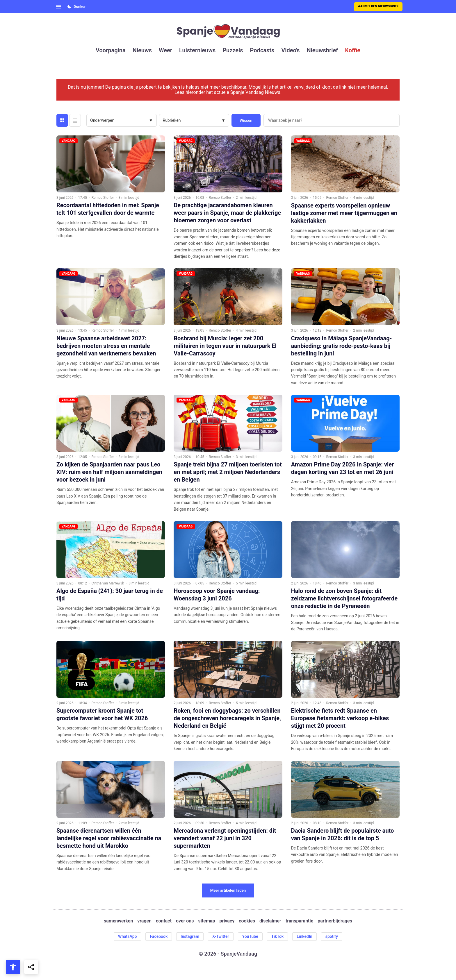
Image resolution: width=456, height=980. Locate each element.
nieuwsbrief (323, 50)
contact (164, 921)
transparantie (299, 921)
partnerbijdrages (335, 921)
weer (165, 50)
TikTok (278, 936)
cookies (247, 921)
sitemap (207, 921)
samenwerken (118, 921)
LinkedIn (304, 936)
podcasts (262, 50)
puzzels (233, 50)
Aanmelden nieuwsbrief (378, 6)
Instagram (190, 936)
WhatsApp (127, 936)
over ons (185, 921)
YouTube (250, 936)
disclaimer (270, 921)
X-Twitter (221, 936)
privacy (227, 921)
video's (290, 50)
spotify (332, 936)
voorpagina (111, 50)
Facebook (159, 936)
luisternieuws (197, 50)
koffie (353, 50)
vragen (144, 921)
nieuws (142, 50)
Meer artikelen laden (228, 890)
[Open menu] (58, 7)
